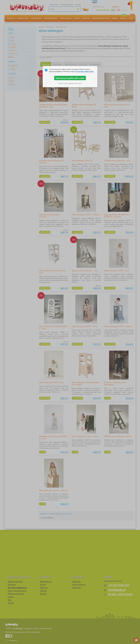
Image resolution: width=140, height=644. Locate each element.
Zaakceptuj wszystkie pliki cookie (70, 78)
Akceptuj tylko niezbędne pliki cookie (70, 83)
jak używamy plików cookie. (85, 71)
